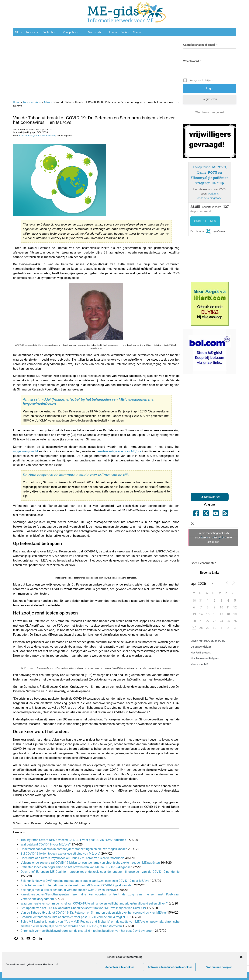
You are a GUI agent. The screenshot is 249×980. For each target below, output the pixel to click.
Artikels (48, 102)
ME (19, 32)
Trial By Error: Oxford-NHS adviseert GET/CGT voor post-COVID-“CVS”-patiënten (74, 840)
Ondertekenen (205, 221)
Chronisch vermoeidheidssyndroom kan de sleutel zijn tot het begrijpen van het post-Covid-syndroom (88, 931)
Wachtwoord (192, 61)
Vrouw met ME (199, 664)
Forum (113, 32)
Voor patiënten (74, 32)
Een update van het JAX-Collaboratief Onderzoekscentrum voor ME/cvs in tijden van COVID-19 (84, 908)
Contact (138, 32)
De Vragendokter (201, 647)
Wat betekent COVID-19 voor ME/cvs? (46, 844)
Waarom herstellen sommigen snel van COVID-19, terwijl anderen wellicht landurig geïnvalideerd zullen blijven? (95, 903)
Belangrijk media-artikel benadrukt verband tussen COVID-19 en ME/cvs (69, 890)
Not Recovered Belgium (205, 658)
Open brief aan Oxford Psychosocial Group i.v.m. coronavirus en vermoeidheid (73, 858)
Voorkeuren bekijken (219, 967)
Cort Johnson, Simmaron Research (37, 136)
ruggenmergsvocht (26, 451)
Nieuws (33, 32)
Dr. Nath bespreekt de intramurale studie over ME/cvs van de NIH (76, 475)
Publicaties (51, 32)
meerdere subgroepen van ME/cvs (119, 451)
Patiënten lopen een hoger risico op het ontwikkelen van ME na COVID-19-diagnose (76, 867)
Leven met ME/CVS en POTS (208, 641)
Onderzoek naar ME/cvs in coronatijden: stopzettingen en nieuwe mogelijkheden (74, 849)
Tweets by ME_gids (213, 537)
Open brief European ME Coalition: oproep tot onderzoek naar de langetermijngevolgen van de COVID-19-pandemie (100, 872)
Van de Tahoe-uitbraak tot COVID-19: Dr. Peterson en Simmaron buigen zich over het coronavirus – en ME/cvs (94, 120)
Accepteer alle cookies (120, 967)
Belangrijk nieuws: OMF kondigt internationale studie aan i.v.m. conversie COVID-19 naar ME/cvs (85, 881)
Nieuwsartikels (32, 102)
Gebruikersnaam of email (200, 45)
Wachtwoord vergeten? (210, 112)
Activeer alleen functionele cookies (170, 967)
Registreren (210, 99)
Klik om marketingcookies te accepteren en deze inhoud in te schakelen (213, 537)
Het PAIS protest (201, 653)
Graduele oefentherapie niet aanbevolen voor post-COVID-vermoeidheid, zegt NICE (75, 917)
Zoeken (125, 32)
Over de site (97, 32)
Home (17, 102)
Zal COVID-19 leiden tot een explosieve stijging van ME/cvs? (61, 854)
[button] (241, 957)
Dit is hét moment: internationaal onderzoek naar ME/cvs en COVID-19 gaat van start (77, 885)
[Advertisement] (96, 66)
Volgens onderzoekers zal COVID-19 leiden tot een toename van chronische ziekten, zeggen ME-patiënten (91, 863)
